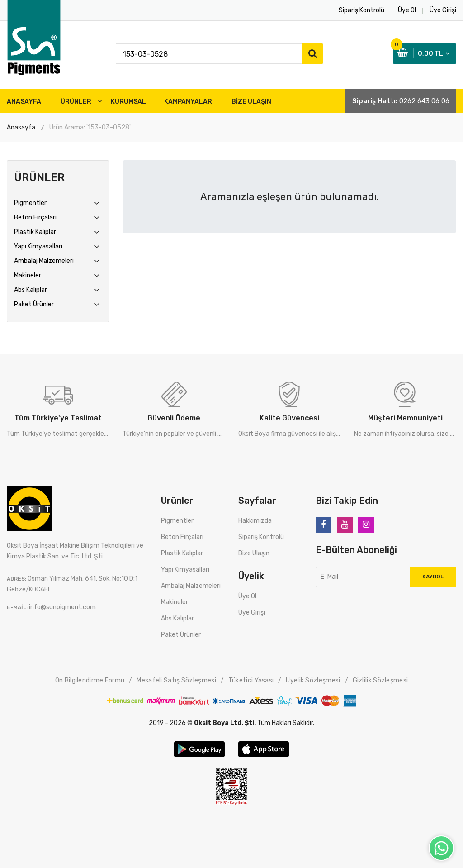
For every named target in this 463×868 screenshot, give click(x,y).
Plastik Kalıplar (35, 232)
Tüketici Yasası (251, 680)
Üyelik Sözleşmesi (313, 680)
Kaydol (433, 577)
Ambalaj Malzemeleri (44, 261)
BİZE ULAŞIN (251, 102)
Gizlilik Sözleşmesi (380, 680)
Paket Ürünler (34, 304)
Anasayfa (21, 127)
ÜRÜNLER (76, 102)
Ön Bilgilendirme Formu (90, 680)
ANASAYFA (24, 102)
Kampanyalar (188, 102)
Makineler (28, 275)
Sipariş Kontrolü (261, 537)
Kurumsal (128, 102)
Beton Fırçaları (35, 217)
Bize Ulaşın (254, 553)
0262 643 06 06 (424, 101)
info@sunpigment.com (62, 607)
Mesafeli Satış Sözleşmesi (176, 680)
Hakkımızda (255, 521)
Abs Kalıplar (31, 290)
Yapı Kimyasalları (38, 246)
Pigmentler (30, 203)
